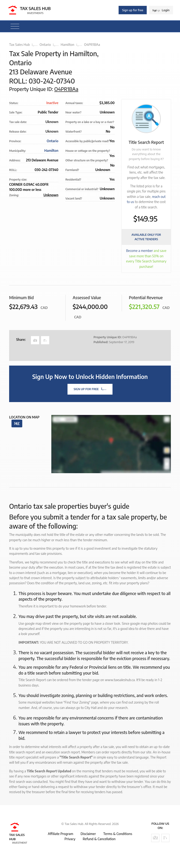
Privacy (70, 839)
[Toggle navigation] (15, 26)
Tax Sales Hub (19, 45)
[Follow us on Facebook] (155, 838)
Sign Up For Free (90, 389)
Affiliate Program (60, 834)
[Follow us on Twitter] (165, 838)
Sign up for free (133, 10)
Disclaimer (88, 834)
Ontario (45, 45)
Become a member (139, 251)
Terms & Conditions (118, 834)
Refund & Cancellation (99, 839)
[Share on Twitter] (45, 340)
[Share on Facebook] (35, 340)
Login (161, 10)
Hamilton (67, 45)
